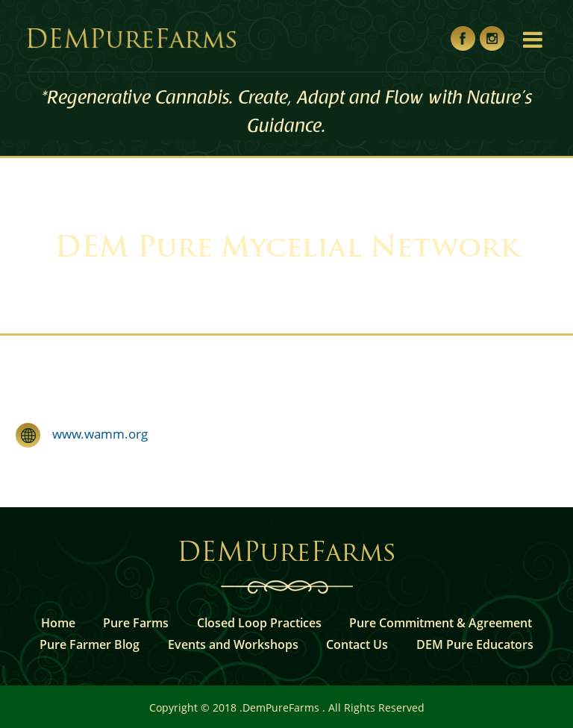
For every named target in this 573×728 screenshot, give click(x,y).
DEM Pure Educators (475, 644)
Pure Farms (136, 623)
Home (58, 623)
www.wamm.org (94, 434)
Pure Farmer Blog (90, 644)
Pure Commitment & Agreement (441, 623)
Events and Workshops (233, 644)
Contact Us (357, 644)
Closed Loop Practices (259, 623)
